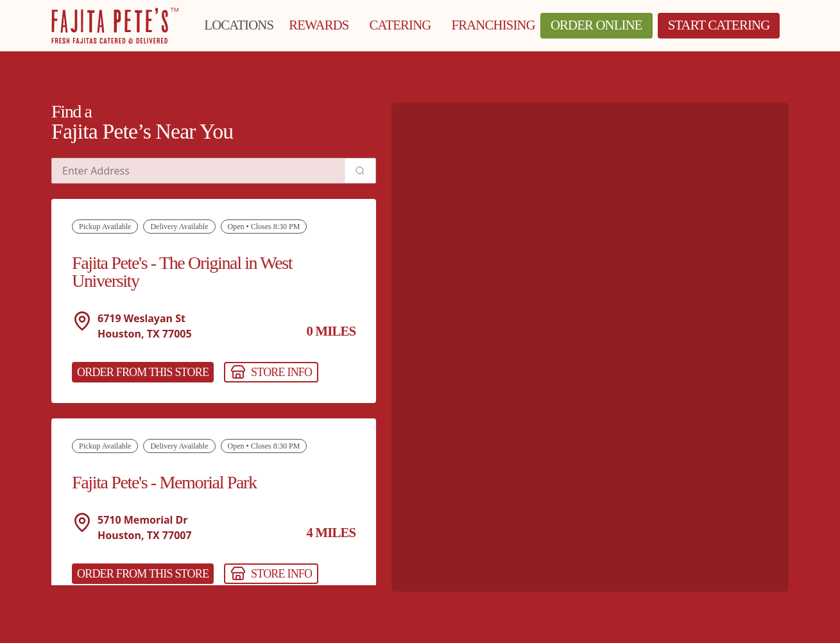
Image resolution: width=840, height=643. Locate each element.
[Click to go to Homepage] (115, 26)
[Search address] (360, 171)
